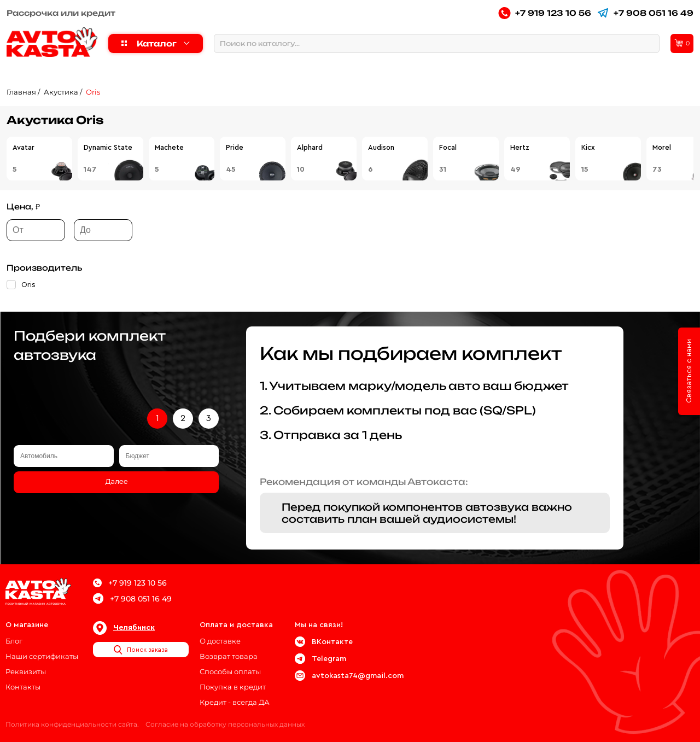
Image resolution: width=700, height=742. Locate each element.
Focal (448, 147)
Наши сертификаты (42, 656)
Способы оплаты (230, 671)
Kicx (588, 147)
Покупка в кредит (233, 687)
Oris (93, 92)
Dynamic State (108, 147)
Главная (21, 92)
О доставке (220, 641)
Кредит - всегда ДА (235, 702)
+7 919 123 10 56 (545, 13)
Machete (169, 147)
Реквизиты (26, 671)
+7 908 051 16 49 (645, 13)
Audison (381, 147)
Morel (662, 147)
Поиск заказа (141, 650)
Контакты (23, 687)
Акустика (61, 92)
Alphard (310, 147)
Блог (14, 641)
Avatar (24, 147)
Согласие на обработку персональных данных (225, 724)
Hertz (520, 147)
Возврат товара (229, 656)
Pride (235, 147)
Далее (116, 482)
